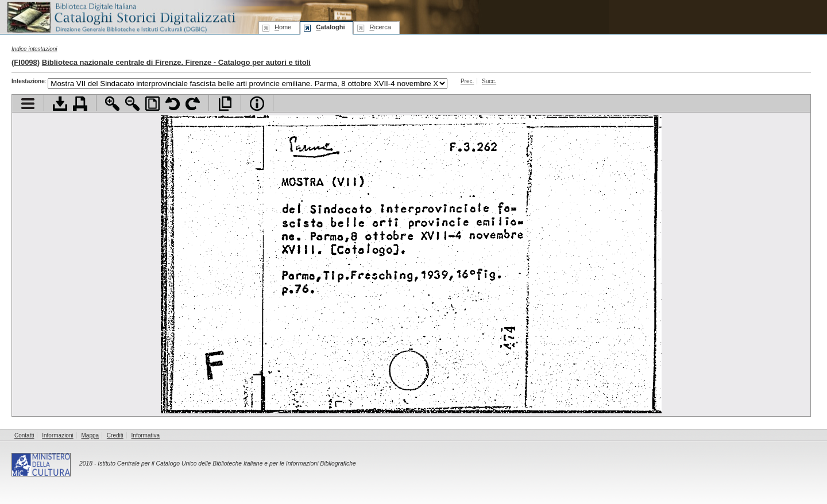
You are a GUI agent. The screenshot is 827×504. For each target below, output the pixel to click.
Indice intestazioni (34, 49)
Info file (257, 104)
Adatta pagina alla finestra (152, 104)
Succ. (489, 81)
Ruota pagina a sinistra (173, 104)
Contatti (24, 435)
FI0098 (25, 62)
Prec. (467, 81)
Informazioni (57, 435)
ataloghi (330, 27)
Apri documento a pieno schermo (225, 104)
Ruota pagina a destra (193, 104)
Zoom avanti (112, 104)
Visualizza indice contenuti (28, 104)
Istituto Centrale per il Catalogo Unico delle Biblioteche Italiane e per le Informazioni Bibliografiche (227, 464)
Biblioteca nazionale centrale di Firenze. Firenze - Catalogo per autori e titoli (176, 62)
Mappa (90, 435)
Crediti (115, 435)
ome (283, 27)
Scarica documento (60, 104)
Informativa (146, 435)
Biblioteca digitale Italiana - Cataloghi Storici (121, 16)
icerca (380, 27)
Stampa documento (80, 104)
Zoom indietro (132, 104)
